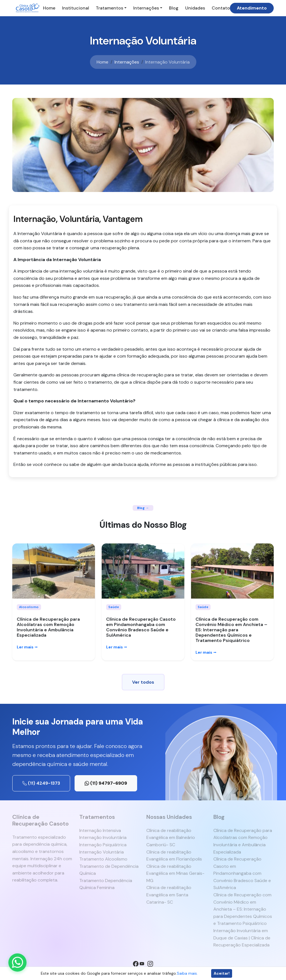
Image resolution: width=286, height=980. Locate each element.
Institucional (76, 8)
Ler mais (27, 647)
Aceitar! (222, 973)
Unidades (195, 8)
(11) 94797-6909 (106, 783)
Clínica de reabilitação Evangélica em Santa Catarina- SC (169, 895)
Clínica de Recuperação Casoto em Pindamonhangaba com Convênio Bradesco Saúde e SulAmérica (141, 627)
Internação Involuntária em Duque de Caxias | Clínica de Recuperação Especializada (242, 938)
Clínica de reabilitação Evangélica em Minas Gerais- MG (175, 873)
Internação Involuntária (103, 837)
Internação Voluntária (102, 852)
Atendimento (252, 8)
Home (49, 8)
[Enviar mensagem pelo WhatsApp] (17, 963)
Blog (174, 8)
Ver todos (143, 682)
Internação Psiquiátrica (103, 845)
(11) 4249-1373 (41, 783)
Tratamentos (109, 8)
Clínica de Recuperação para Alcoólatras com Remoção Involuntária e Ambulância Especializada (48, 627)
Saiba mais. (187, 973)
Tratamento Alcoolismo (103, 859)
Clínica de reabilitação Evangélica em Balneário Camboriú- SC (171, 838)
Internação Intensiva (100, 830)
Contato (221, 8)
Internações (146, 8)
